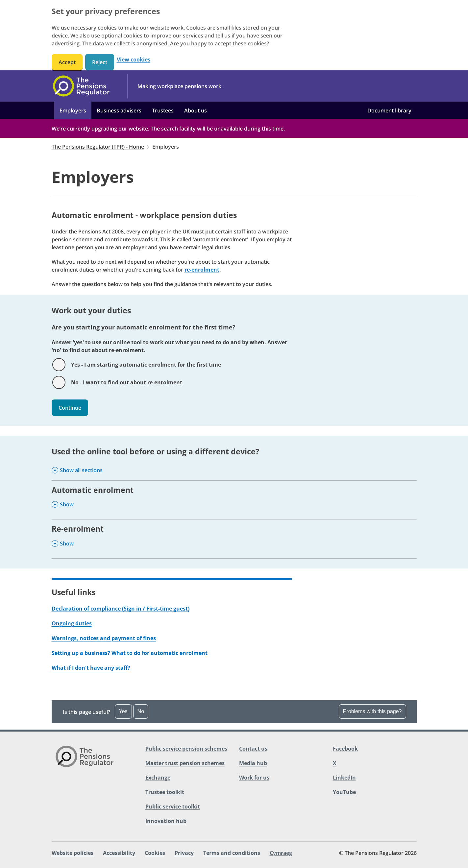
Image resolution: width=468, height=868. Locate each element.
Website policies (73, 853)
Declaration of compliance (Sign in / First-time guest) (121, 609)
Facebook (345, 749)
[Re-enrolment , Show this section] (234, 539)
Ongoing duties (72, 623)
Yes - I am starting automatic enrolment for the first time (146, 365)
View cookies (134, 60)
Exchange (158, 778)
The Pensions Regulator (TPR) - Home (98, 147)
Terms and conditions (232, 853)
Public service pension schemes (186, 749)
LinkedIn (344, 778)
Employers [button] (73, 110)
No (141, 711)
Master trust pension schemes (185, 763)
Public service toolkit (173, 807)
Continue (70, 408)
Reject (100, 62)
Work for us (254, 778)
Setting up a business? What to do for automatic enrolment (130, 653)
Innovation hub (166, 821)
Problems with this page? (372, 711)
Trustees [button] (163, 110)
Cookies (155, 853)
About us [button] (196, 110)
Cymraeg (281, 853)
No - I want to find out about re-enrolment (127, 382)
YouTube (344, 792)
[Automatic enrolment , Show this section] (234, 500)
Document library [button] (389, 110)
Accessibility (119, 853)
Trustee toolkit (165, 792)
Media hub (253, 763)
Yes (123, 711)
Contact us (253, 749)
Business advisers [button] (119, 110)
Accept (67, 62)
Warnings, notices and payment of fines (104, 638)
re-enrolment (202, 270)
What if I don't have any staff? (91, 668)
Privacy (184, 853)
